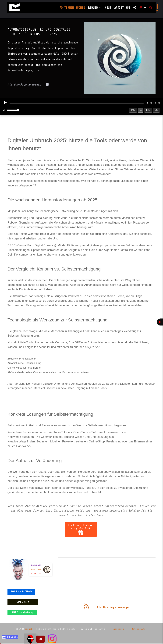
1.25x (148, 110)
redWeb (29, 629)
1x (141, 110)
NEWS (108, 8)
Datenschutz (139, 629)
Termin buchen (72, 8)
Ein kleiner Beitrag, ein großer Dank (81, 529)
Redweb (95, 8)
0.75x (133, 110)
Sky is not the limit (92, 629)
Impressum (118, 629)
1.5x (156, 110)
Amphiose (36, 569)
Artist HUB (122, 8)
